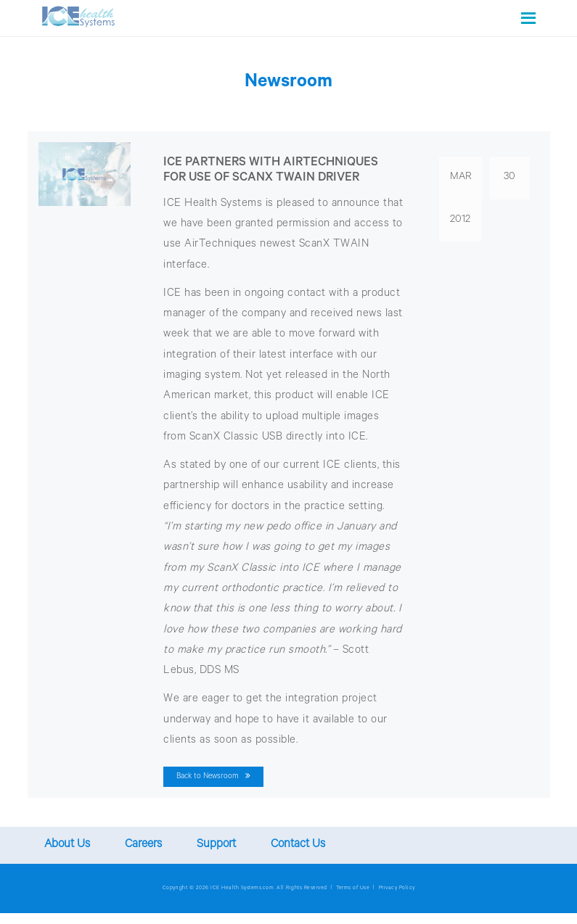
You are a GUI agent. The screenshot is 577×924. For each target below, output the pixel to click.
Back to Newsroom (213, 776)
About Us (67, 845)
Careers (143, 845)
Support (216, 845)
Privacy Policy (397, 888)
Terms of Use (353, 888)
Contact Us (298, 845)
